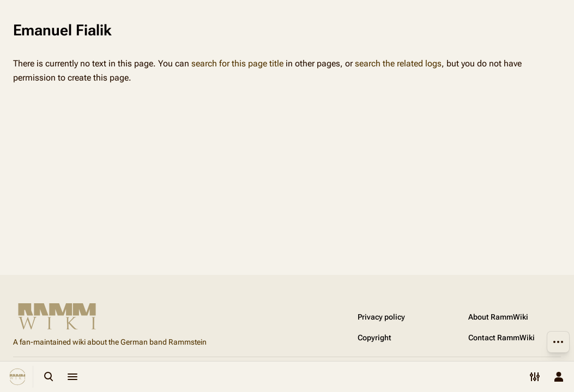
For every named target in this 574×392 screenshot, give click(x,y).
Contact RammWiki (502, 338)
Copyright (374, 338)
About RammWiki (498, 317)
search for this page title (237, 63)
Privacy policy (381, 317)
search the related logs (398, 63)
